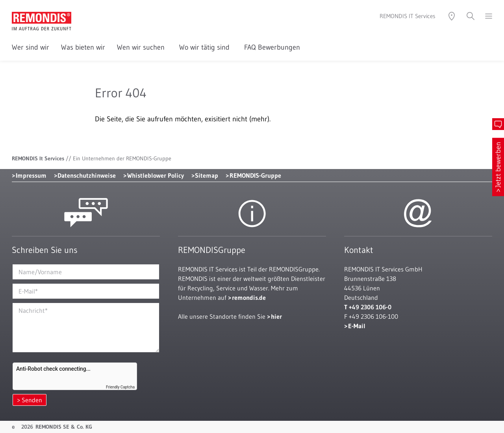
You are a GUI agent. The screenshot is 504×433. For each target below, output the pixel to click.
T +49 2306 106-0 (368, 307)
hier (276, 316)
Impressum (31, 175)
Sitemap (207, 175)
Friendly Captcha (120, 387)
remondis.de (249, 297)
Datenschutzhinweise (87, 175)
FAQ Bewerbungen (272, 47)
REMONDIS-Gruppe (255, 175)
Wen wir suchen (142, 47)
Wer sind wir (31, 47)
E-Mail (357, 326)
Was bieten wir (83, 47)
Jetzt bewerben (498, 165)
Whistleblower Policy (156, 175)
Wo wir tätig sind (206, 47)
